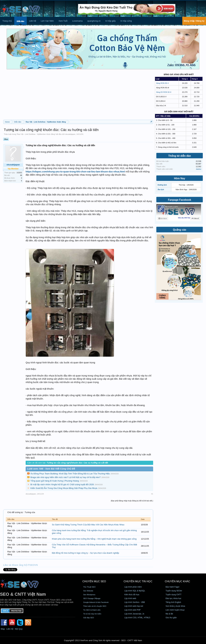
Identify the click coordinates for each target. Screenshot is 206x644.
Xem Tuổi (63, 21)
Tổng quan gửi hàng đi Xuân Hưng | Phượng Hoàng (55, 481)
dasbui (199, 169)
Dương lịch (162, 185)
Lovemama (77, 21)
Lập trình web (130, 598)
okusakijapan (70, 134)
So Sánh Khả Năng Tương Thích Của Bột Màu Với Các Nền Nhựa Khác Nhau (88, 525)
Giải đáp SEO (89, 618)
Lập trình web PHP (133, 610)
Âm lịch (161, 190)
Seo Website (88, 591)
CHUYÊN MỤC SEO (94, 581)
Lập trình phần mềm (133, 587)
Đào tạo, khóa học (173, 598)
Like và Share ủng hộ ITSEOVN (21, 565)
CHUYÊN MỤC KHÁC (177, 581)
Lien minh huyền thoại (175, 610)
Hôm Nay (179, 178)
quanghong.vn (94, 21)
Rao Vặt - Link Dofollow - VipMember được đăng (36, 134)
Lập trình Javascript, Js (134, 614)
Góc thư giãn (171, 618)
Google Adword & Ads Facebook (96, 602)
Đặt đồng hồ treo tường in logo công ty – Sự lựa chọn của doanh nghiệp (85, 553)
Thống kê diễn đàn (180, 156)
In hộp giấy (111, 21)
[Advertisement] (78, 96)
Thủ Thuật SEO (89, 587)
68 (21, 175)
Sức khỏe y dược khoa (175, 606)
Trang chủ (7, 21)
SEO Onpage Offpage (92, 598)
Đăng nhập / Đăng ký (194, 21)
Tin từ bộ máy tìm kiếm (92, 614)
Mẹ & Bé (169, 614)
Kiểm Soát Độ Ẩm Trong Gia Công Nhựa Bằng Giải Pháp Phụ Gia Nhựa (64, 488)
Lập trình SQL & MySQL (135, 591)
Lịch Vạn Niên (47, 21)
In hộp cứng (126, 21)
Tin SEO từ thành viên (92, 610)
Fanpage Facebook (180, 200)
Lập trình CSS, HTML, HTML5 (137, 618)
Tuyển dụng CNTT (174, 595)
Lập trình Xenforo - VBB (135, 602)
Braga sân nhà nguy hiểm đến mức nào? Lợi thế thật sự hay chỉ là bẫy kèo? (66, 477)
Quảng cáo (180, 230)
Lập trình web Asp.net (134, 606)
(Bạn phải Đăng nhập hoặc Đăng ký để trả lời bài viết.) (132, 501)
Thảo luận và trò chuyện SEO (95, 606)
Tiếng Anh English (173, 602)
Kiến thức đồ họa (132, 595)
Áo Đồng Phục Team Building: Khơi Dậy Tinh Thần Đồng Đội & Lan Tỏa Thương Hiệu (70, 474)
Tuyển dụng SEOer (174, 591)
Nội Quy (19, 629)
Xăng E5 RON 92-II (164, 92)
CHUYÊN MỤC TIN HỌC (138, 581)
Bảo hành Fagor (173, 587)
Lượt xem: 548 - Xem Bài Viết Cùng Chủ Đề (51, 469)
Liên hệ (33, 21)
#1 (152, 494)
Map (3, 629)
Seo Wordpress (89, 595)
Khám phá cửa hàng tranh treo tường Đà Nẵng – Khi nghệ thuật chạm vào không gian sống (94, 539)
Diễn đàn (21, 21)
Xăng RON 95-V (162, 83)
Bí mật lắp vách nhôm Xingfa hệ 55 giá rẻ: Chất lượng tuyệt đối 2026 (62, 484)
